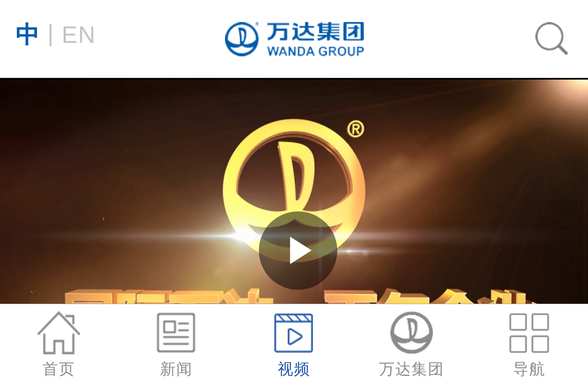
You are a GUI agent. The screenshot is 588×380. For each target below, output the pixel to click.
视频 (294, 344)
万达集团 (412, 344)
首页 (59, 344)
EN (56, 34)
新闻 (176, 344)
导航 (529, 344)
